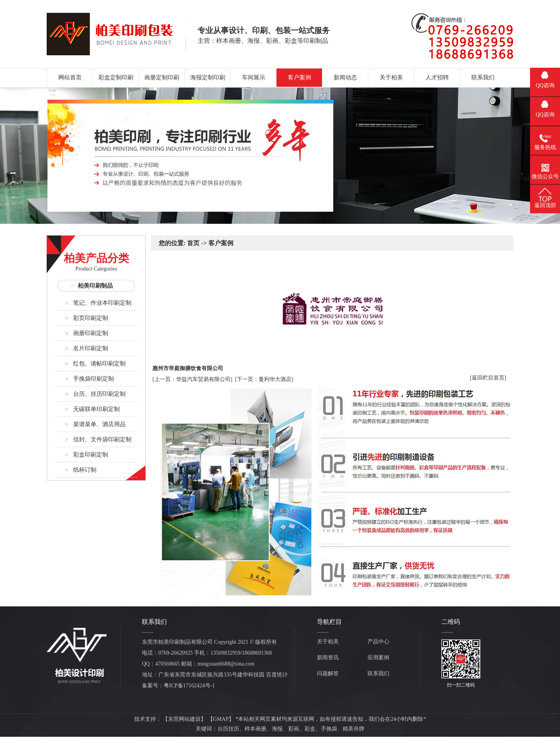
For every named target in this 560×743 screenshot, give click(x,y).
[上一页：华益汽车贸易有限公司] (192, 379)
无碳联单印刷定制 (96, 409)
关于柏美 (328, 642)
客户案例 (221, 243)
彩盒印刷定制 (91, 455)
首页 (193, 243)
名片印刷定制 (91, 348)
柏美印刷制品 (95, 286)
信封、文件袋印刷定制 (102, 439)
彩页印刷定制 (91, 318)
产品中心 (378, 642)
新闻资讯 (328, 658)
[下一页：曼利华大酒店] (264, 379)
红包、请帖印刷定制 (99, 364)
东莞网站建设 (184, 719)
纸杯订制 (85, 470)
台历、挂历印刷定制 (99, 394)
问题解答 (328, 674)
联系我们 (378, 674)
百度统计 (277, 675)
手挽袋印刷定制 (94, 379)
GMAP (221, 719)
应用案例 (378, 658)
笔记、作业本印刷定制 (102, 303)
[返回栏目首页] (488, 378)
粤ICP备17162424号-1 (189, 686)
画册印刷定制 (91, 333)
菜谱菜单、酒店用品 (99, 424)
